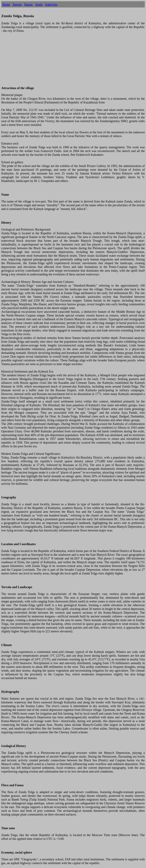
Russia (29, 4)
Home (6, 4)
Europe (17, 4)
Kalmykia (51, 4)
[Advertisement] (73, 61)
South (39, 4)
